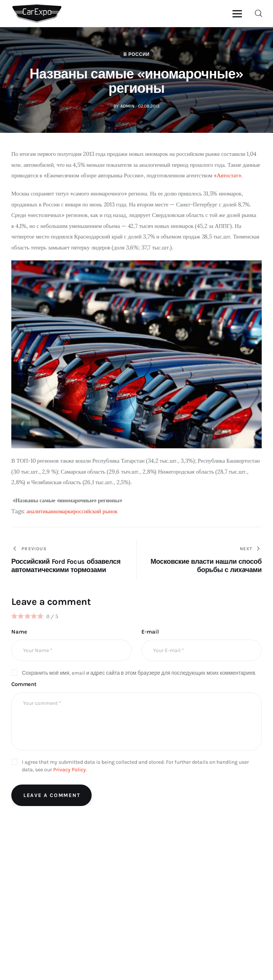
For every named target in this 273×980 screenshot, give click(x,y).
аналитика (38, 511)
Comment (24, 684)
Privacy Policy (70, 770)
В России (136, 54)
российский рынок (96, 511)
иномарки (62, 511)
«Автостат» (228, 175)
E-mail (150, 632)
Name (19, 632)
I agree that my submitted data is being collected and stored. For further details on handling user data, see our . (135, 766)
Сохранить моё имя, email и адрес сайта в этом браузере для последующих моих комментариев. (139, 673)
